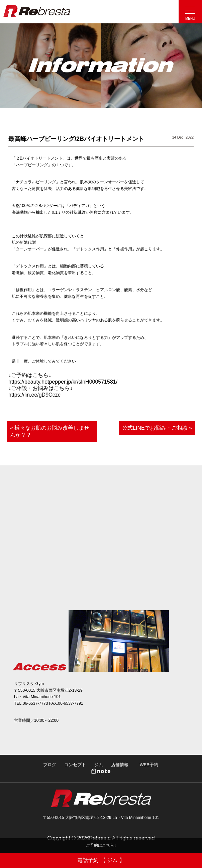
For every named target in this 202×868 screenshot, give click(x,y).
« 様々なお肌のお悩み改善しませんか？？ (50, 431)
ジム (99, 765)
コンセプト (75, 765)
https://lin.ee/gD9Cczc (34, 395)
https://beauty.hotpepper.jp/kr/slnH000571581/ (63, 382)
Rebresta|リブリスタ (37, 11)
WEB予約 (149, 765)
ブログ (50, 765)
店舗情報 (120, 765)
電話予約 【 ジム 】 (101, 860)
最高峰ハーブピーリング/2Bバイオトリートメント (76, 139)
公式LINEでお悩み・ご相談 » (157, 428)
